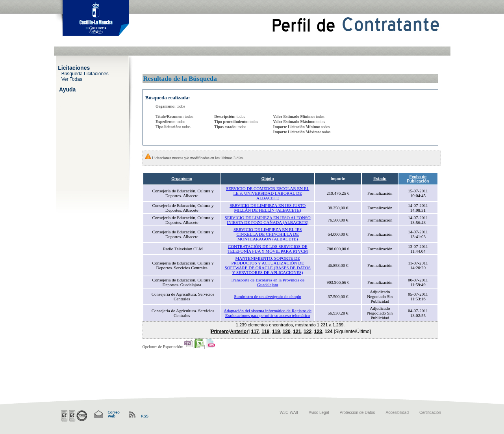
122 (308, 332)
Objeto (268, 179)
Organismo (182, 179)
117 (255, 332)
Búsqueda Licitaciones (85, 73)
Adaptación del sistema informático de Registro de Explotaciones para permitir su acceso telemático (268, 313)
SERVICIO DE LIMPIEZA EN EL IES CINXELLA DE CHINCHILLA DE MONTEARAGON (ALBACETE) (268, 234)
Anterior (239, 332)
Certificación (430, 413)
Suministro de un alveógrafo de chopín (268, 296)
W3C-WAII (289, 413)
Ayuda (67, 89)
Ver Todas (72, 79)
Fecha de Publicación (418, 179)
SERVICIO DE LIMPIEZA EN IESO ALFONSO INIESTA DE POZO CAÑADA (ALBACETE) (268, 220)
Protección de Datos (358, 413)
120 (287, 332)
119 (276, 332)
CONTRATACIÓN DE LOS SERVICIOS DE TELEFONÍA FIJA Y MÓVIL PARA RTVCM (268, 249)
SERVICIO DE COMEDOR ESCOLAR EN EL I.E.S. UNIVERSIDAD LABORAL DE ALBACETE (268, 193)
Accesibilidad (397, 413)
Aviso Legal (319, 413)
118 (265, 332)
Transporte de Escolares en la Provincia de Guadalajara (268, 282)
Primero (220, 332)
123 (318, 332)
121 (297, 332)
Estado (380, 179)
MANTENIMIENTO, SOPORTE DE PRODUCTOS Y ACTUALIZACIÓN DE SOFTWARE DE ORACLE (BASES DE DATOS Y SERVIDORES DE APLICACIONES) (268, 265)
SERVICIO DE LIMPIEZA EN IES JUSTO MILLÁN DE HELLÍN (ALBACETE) (268, 208)
